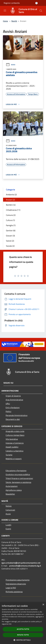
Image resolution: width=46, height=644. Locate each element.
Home (5, 21)
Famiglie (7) (11, 225)
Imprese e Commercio (15, 443)
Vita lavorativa (12, 439)
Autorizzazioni (12, 486)
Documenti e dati (13, 419)
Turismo (9, 455)
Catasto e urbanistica (14, 451)
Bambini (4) (11, 205)
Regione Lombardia (12, 3)
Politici (8, 411)
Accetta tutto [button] (23, 629)
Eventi (8, 529)
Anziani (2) (10, 200)
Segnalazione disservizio (16, 584)
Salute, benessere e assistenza (18, 482)
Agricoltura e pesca (14, 490)
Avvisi (11, 65)
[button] (23, 640)
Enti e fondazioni (13, 408)
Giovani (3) (10, 236)
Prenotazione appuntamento (18, 580)
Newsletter (10, 494)
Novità (14, 21)
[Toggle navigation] (5, 11)
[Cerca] (41, 11)
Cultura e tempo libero (15, 435)
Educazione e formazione (16, 471)
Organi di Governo (13, 396)
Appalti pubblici (12, 447)
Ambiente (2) (11, 195)
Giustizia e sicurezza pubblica (18, 474)
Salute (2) (10, 241)
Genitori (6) (11, 230)
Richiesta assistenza (14, 592)
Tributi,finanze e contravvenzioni (19, 478)
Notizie (9, 506)
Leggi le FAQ (11, 588)
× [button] (43, 605)
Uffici (8, 404)
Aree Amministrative (14, 400)
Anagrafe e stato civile (15, 431)
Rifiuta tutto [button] (23, 635)
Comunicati (10, 510)
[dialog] (23, 623)
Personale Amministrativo (16, 415)
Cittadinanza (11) (13, 210)
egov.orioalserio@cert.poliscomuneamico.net (21, 563)
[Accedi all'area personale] (36, 3)
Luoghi (8, 525)
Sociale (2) (10, 246)
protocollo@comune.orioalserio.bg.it (25, 566)
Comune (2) (11, 215)
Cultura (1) (10, 220)
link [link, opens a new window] (10, 624)
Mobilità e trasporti (14, 459)
